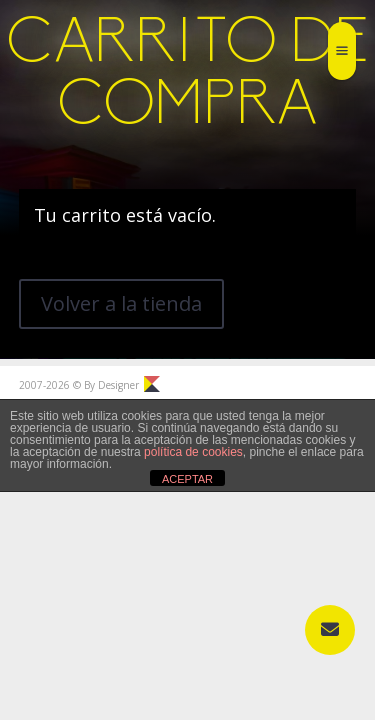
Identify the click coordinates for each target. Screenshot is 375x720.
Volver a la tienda (121, 303)
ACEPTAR (187, 479)
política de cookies (193, 452)
